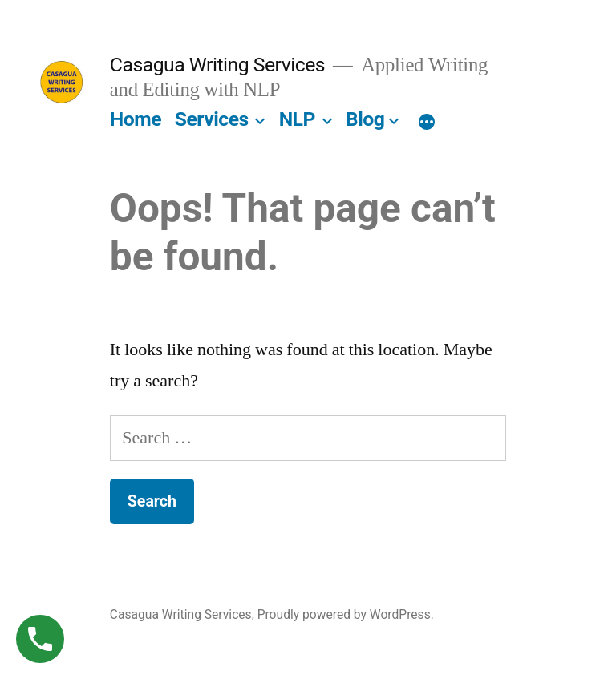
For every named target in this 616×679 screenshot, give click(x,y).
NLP (297, 119)
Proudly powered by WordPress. (346, 614)
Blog (365, 119)
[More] (427, 123)
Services (212, 119)
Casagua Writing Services (217, 65)
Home (136, 119)
